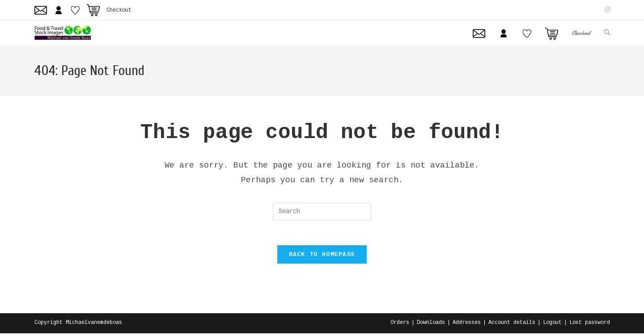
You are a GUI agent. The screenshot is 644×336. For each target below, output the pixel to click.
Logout (552, 325)
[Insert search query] (322, 212)
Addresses (467, 325)
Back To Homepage (322, 257)
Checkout (119, 10)
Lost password (590, 325)
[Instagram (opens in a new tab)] (606, 10)
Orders (400, 325)
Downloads (431, 325)
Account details (512, 325)
